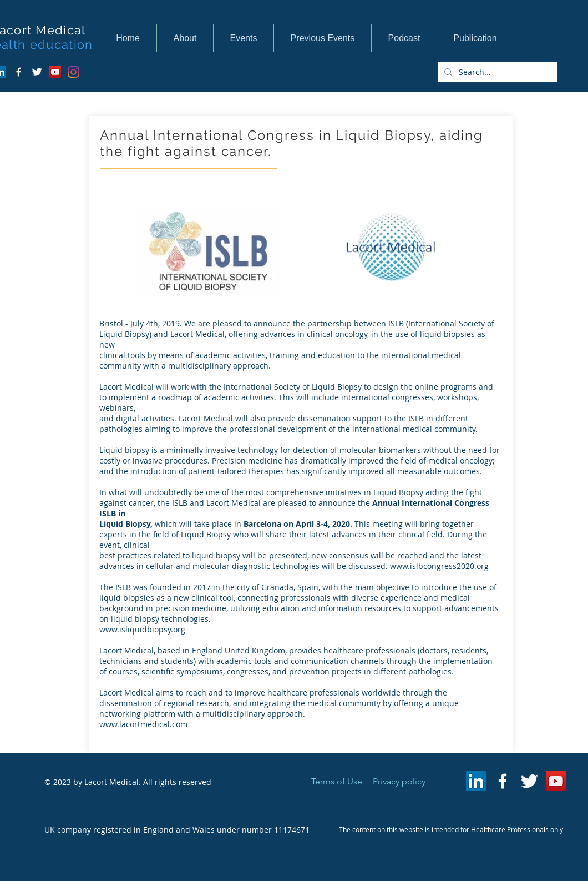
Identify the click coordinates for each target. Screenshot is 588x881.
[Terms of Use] (337, 782)
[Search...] (496, 72)
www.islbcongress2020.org (439, 566)
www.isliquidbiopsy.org (142, 629)
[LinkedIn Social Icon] (476, 781)
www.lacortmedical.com (143, 724)
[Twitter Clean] (37, 72)
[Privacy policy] (399, 782)
